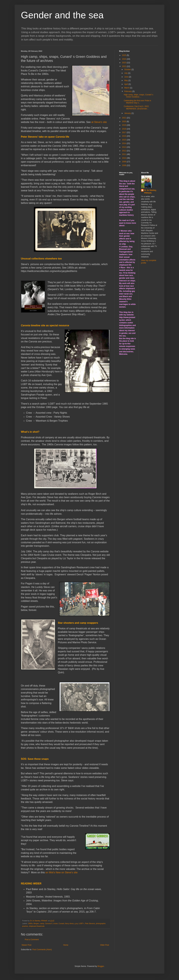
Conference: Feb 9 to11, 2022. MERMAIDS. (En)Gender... (137, 107)
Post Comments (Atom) (42, 950)
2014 (124, 143)
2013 (124, 147)
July (126, 73)
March (127, 88)
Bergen (36, 923)
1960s (30, 923)
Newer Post (27, 945)
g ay (76, 923)
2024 (124, 59)
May (126, 80)
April (126, 84)
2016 (124, 136)
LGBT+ (81, 923)
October (128, 70)
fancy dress (69, 923)
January (128, 113)
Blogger (101, 966)
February (128, 91)
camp (42, 923)
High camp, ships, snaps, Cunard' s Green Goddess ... (138, 96)
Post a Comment (32, 940)
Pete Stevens (90, 923)
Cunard (61, 923)
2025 (124, 55)
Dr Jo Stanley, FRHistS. (150, 192)
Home (66, 945)
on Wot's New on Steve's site (61, 872)
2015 (124, 140)
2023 (124, 63)
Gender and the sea (62, 15)
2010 (124, 158)
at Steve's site (99, 122)
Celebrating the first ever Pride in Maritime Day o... (137, 102)
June (127, 77)
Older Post (105, 945)
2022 (124, 66)
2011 (124, 154)
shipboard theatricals (37, 926)
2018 (124, 129)
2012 (124, 151)
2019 (124, 125)
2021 (124, 118)
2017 (124, 132)
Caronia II (49, 923)
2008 (124, 165)
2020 (124, 122)
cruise (55, 923)
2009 (124, 162)
